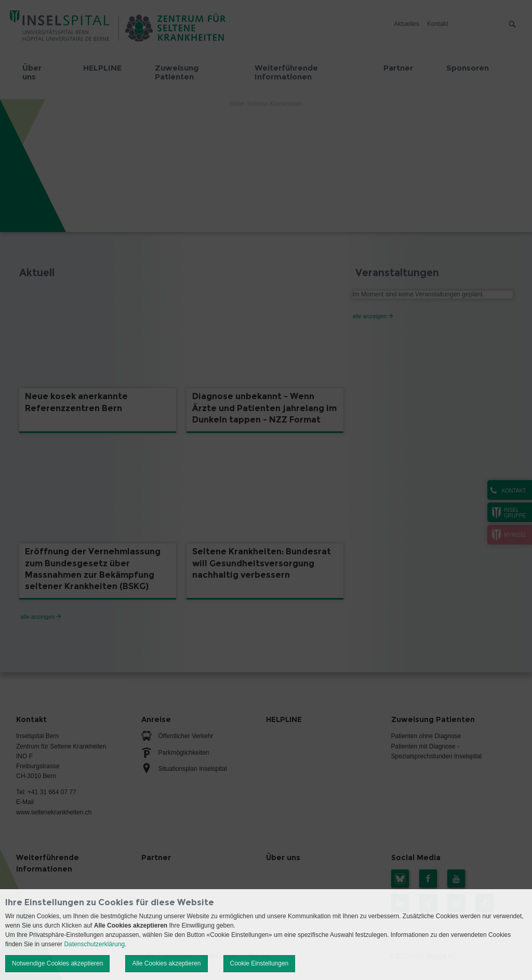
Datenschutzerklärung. (95, 944)
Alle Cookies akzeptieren (166, 963)
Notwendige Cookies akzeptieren (57, 963)
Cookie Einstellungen (260, 963)
